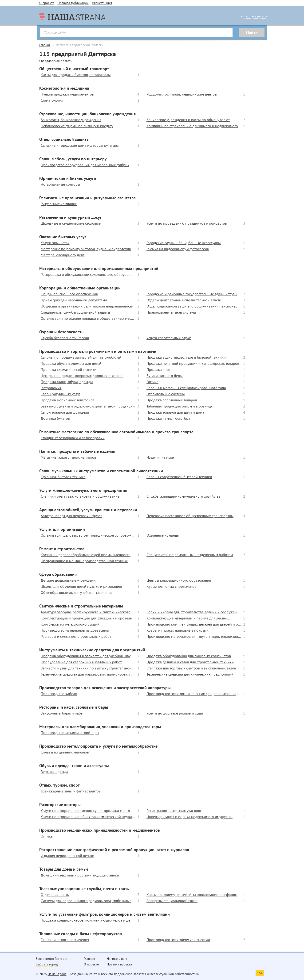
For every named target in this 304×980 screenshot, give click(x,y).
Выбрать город (47, 964)
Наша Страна (57, 974)
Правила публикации (73, 3)
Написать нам (102, 3)
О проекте (47, 3)
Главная (45, 45)
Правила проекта (119, 964)
